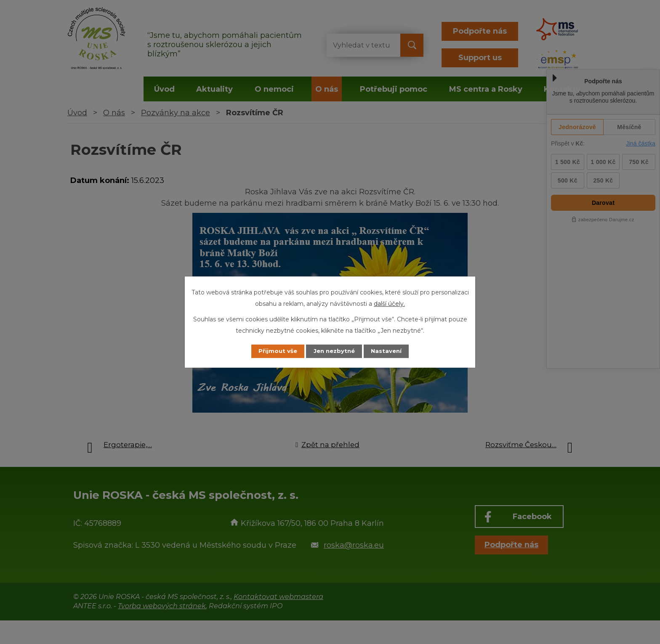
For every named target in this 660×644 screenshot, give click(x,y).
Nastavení (391, 351)
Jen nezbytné (334, 351)
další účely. (389, 303)
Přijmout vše (273, 351)
